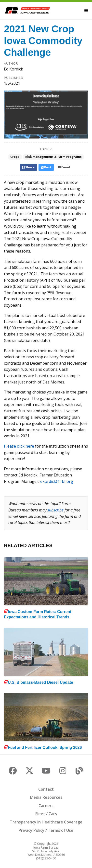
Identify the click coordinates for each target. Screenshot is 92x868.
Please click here (19, 446)
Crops (15, 157)
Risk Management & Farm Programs (53, 157)
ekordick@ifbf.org (57, 481)
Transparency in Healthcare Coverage (46, 822)
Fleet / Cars (46, 814)
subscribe (55, 510)
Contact (46, 789)
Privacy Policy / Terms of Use (46, 830)
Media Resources (46, 797)
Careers (46, 806)
